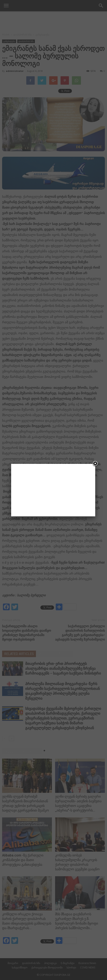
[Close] (95, 464)
